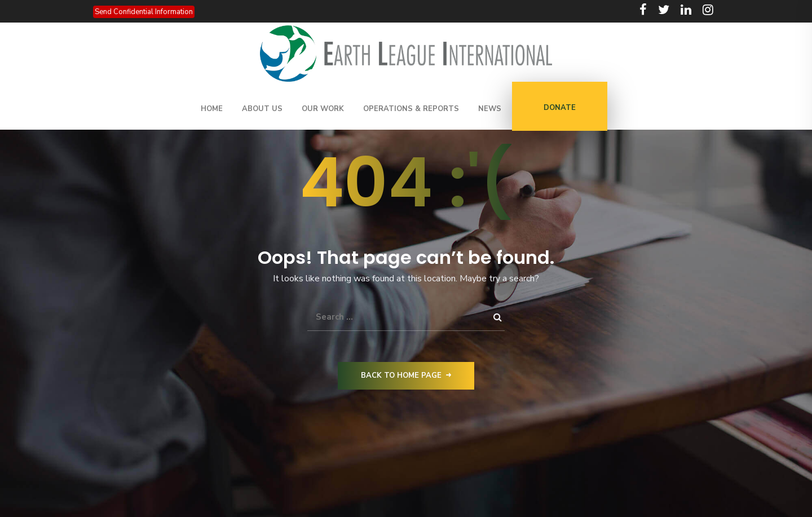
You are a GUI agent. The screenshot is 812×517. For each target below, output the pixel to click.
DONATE (560, 108)
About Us (262, 109)
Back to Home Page (406, 375)
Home (212, 109)
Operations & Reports (411, 109)
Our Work (323, 109)
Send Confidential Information (144, 12)
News (490, 109)
